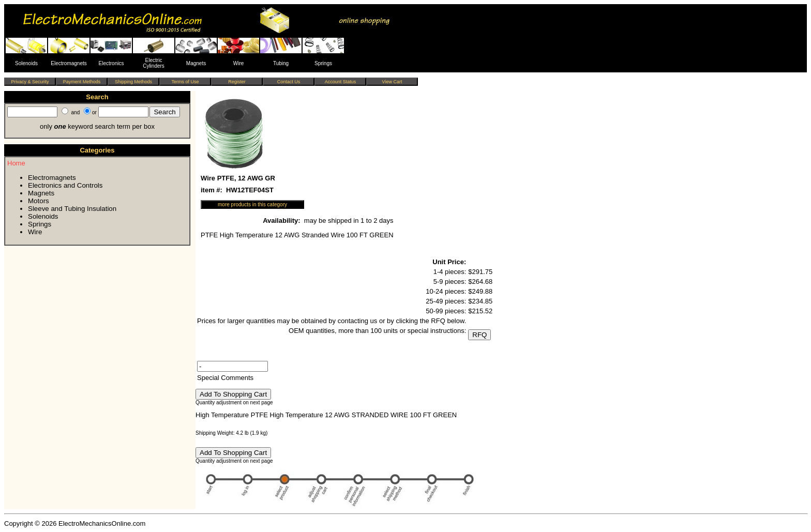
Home (16, 163)
